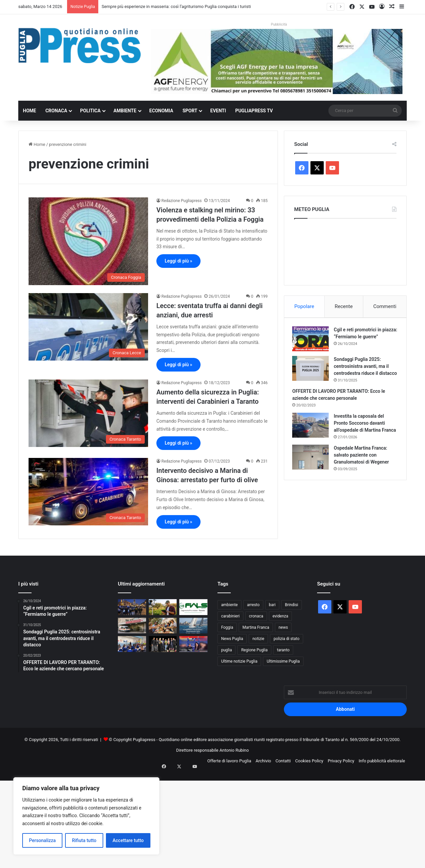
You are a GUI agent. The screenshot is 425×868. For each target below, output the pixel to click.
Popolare (304, 306)
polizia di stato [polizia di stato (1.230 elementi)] (287, 639)
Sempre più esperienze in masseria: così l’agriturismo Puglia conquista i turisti (176, 6)
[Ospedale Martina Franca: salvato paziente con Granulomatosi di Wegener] (312, 473)
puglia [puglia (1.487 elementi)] (226, 650)
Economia (161, 111)
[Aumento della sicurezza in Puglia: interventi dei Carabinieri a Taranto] (88, 413)
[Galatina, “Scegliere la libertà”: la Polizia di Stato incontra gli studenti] (163, 644)
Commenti (385, 306)
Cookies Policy (309, 761)
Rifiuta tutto (84, 840)
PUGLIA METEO (345, 250)
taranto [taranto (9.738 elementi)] (283, 650)
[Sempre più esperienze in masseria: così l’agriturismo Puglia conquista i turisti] (163, 626)
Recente (344, 306)
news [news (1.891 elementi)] (283, 627)
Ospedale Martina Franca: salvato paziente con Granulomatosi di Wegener (363, 471)
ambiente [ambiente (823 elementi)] (229, 605)
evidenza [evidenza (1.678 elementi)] (280, 616)
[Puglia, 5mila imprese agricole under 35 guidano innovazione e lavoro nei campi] (163, 607)
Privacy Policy (341, 761)
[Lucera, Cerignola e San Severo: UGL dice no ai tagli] (132, 626)
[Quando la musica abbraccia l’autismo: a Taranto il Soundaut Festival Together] (193, 644)
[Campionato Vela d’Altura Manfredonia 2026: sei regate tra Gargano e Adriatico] (193, 626)
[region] (86, 816)
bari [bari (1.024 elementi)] (272, 605)
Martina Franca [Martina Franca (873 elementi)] (256, 627)
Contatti (283, 761)
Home (30, 111)
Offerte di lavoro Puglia (229, 761)
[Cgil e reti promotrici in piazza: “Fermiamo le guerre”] (312, 340)
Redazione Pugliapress (181, 201)
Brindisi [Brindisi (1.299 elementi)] (292, 605)
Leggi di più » (178, 261)
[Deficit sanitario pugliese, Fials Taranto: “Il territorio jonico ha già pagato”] (193, 607)
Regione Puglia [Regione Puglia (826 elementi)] (254, 650)
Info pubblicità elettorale (382, 761)
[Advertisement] (199, 819)
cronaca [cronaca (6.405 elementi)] (256, 616)
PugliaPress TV (254, 111)
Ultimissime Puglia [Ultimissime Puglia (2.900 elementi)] (283, 661)
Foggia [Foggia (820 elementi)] (227, 627)
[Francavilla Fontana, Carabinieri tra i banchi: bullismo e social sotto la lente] (132, 644)
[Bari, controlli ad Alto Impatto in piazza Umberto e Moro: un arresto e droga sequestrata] (132, 607)
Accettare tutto (128, 840)
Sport (190, 111)
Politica (90, 111)
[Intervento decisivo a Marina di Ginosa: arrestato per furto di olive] (88, 492)
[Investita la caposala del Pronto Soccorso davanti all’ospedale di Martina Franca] (312, 434)
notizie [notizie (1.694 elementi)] (258, 639)
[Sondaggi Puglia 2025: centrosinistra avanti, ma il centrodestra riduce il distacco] (312, 370)
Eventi (218, 111)
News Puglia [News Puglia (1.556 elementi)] (232, 639)
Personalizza (42, 840)
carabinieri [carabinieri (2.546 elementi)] (230, 616)
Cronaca (56, 111)
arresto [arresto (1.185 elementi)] (253, 605)
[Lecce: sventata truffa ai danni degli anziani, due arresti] (88, 327)
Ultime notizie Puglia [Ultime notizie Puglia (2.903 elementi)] (239, 661)
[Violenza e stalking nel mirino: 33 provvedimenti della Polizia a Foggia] (88, 241)
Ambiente (125, 111)
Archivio (263, 761)
